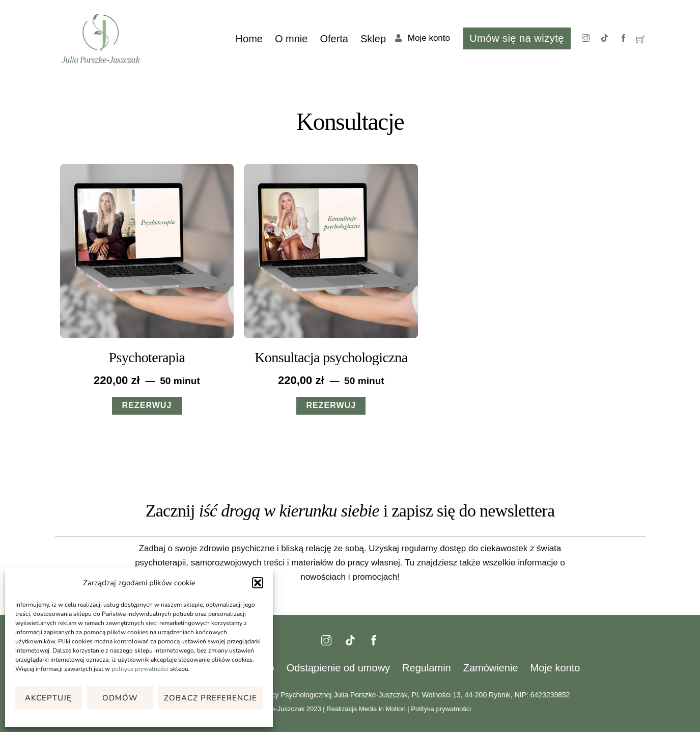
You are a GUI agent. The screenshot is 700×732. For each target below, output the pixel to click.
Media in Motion (382, 709)
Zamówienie (491, 668)
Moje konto (555, 668)
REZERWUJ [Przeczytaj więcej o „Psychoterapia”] (147, 405)
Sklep (373, 39)
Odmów (120, 698)
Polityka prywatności (441, 709)
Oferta (334, 39)
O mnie (291, 39)
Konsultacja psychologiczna (331, 357)
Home (249, 39)
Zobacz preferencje (211, 698)
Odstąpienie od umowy (338, 668)
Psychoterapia (147, 357)
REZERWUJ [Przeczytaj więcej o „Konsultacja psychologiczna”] (331, 405)
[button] (258, 583)
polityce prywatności (140, 669)
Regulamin (427, 668)
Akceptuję (48, 698)
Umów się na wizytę (517, 38)
